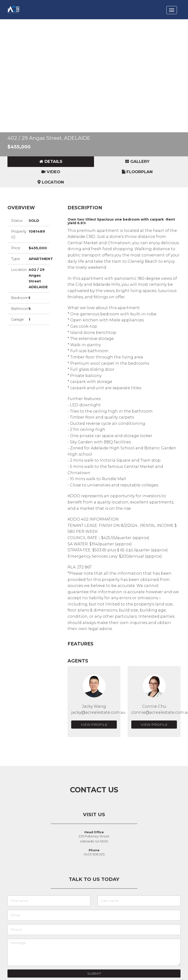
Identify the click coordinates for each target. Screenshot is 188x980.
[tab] (51, 162)
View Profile (94, 725)
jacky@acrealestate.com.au (98, 712)
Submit (94, 974)
